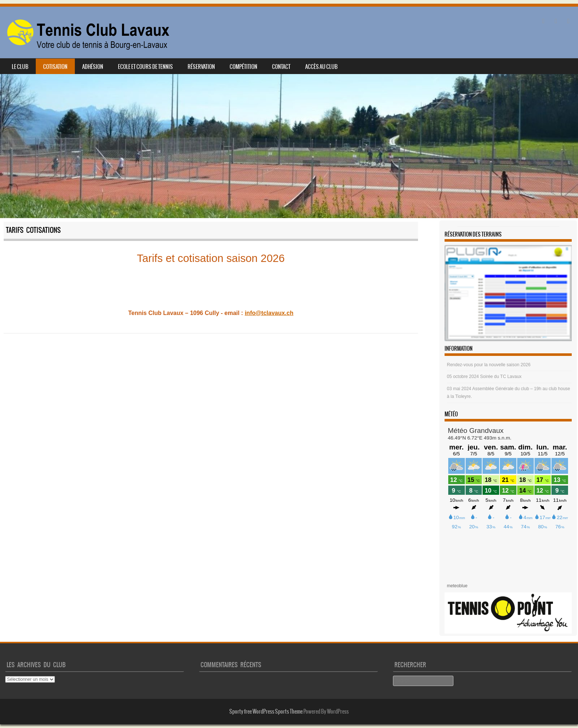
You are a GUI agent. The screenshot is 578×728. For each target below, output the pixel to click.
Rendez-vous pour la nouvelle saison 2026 (489, 365)
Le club (20, 67)
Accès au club (321, 67)
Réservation (201, 67)
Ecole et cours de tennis (145, 67)
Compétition (243, 67)
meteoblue (457, 586)
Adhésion (93, 67)
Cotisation (55, 67)
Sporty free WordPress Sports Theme (266, 711)
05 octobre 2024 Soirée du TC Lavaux (484, 377)
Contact (281, 67)
